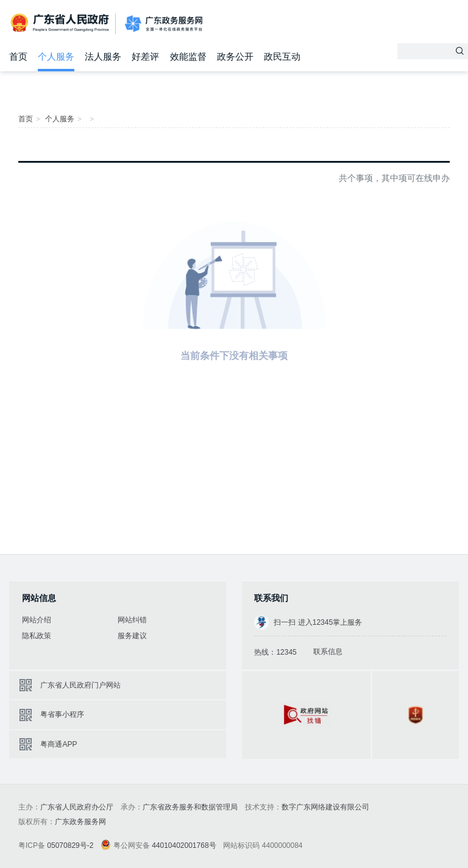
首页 (18, 56)
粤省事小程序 (62, 714)
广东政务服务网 (164, 24)
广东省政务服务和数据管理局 (190, 807)
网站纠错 (132, 620)
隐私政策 (37, 636)
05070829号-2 (70, 845)
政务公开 (235, 56)
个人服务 (56, 56)
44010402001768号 (184, 845)
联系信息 (328, 652)
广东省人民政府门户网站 (80, 685)
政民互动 (282, 56)
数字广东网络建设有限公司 (325, 807)
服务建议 (132, 636)
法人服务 (103, 56)
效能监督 (188, 56)
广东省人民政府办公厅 (77, 807)
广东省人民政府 (61, 23)
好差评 (145, 56)
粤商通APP (58, 744)
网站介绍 (37, 620)
